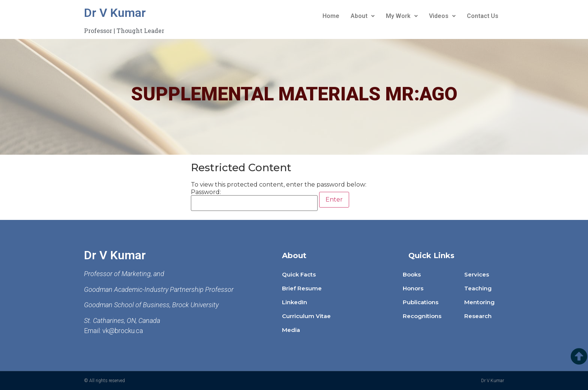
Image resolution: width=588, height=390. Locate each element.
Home (331, 16)
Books (412, 274)
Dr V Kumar (115, 13)
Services (477, 274)
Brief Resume (302, 288)
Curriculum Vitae (306, 316)
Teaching (478, 288)
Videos (442, 16)
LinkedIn (295, 302)
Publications (421, 302)
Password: (254, 200)
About (363, 16)
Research (478, 316)
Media (291, 330)
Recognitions (422, 316)
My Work (402, 16)
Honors (413, 288)
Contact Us (483, 16)
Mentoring (479, 302)
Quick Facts (299, 274)
